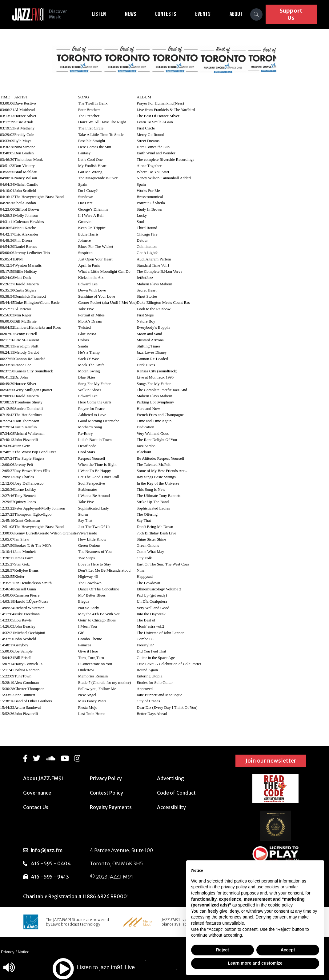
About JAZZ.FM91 (43, 778)
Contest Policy (106, 793)
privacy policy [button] (234, 887)
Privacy (8, 952)
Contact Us (36, 807)
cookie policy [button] (280, 905)
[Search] (260, 14)
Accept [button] (288, 950)
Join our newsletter (271, 761)
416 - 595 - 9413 (50, 877)
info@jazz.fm (47, 850)
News (134, 14)
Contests (169, 14)
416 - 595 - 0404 (51, 863)
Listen (102, 14)
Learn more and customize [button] (255, 963)
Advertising (171, 778)
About (240, 14)
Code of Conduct (176, 793)
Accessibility (171, 807)
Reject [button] (223, 950)
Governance (37, 793)
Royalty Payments (111, 807)
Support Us (293, 14)
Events (207, 14)
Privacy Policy (106, 778)
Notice (24, 952)
